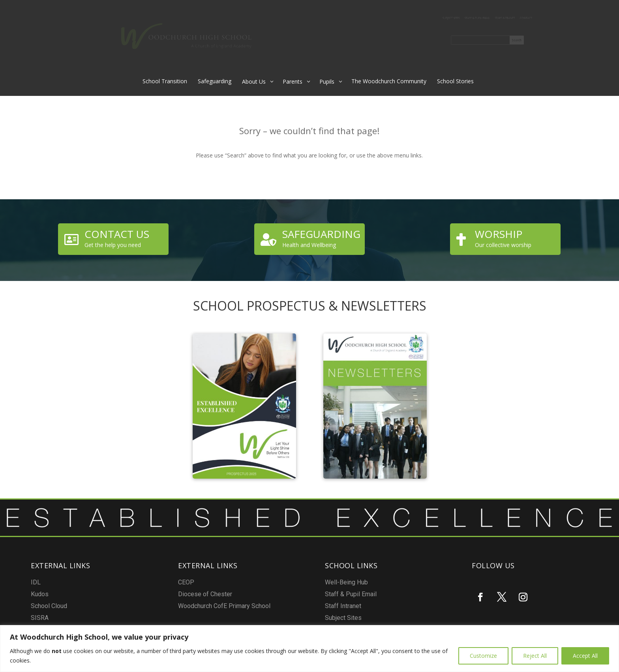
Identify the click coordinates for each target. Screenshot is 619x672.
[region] (309, 649)
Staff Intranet (512, 19)
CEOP (248, 598)
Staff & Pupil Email (473, 19)
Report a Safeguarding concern (348, 618)
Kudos (161, 604)
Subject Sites (435, 19)
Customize (483, 656)
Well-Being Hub (340, 601)
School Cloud (165, 608)
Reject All (535, 656)
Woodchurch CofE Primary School (262, 607)
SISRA (161, 612)
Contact (543, 19)
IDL (160, 600)
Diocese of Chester (255, 602)
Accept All (585, 656)
